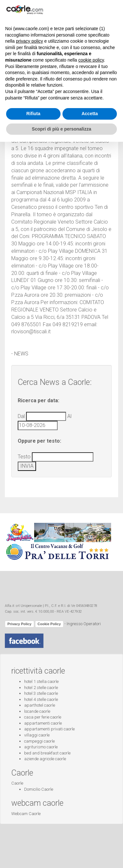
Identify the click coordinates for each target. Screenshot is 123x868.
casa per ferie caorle (43, 717)
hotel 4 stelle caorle (41, 699)
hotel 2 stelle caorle (41, 688)
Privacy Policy (19, 624)
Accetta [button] (90, 840)
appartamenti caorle (43, 723)
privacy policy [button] (29, 767)
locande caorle (37, 711)
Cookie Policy (49, 624)
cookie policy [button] (91, 786)
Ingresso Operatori (84, 624)
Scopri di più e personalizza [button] (61, 855)
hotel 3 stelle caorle (41, 693)
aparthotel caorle (40, 705)
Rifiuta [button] (33, 840)
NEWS (21, 354)
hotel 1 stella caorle (41, 681)
